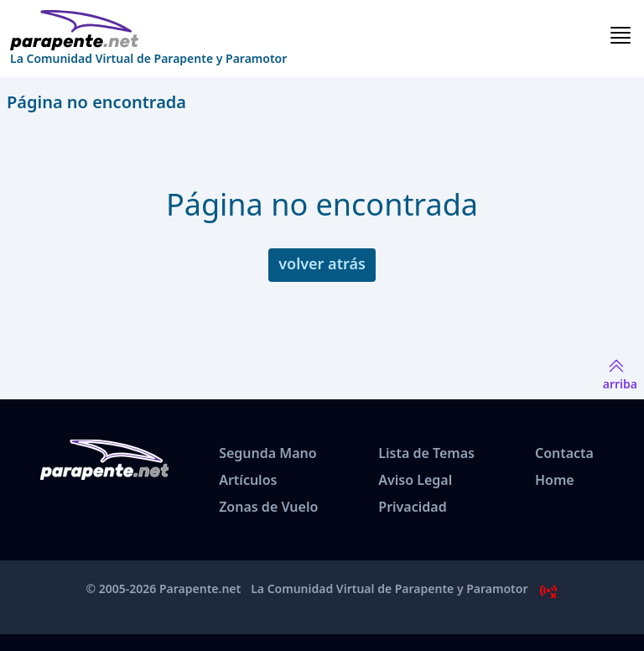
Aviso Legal (415, 480)
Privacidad (412, 507)
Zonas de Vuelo (268, 507)
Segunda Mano (267, 453)
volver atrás (322, 263)
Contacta (564, 453)
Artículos (248, 480)
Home (555, 480)
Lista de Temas (426, 453)
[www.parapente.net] (148, 30)
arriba (620, 374)
